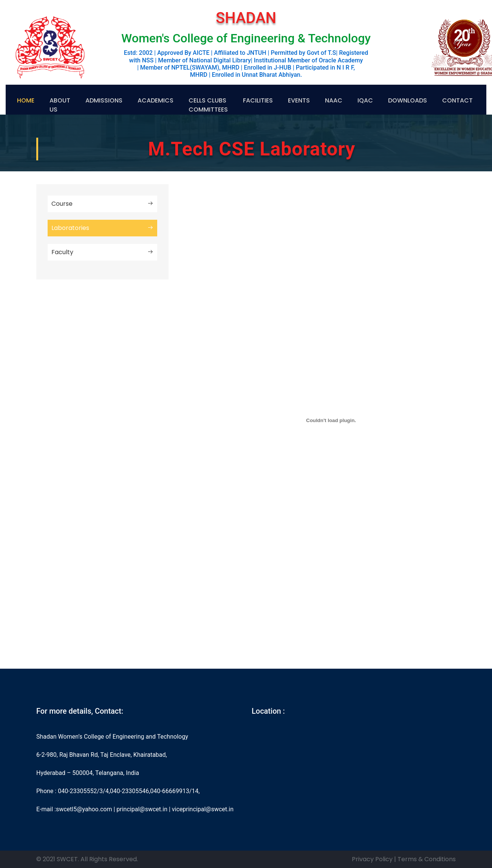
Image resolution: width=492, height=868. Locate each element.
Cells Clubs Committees (208, 105)
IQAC (365, 100)
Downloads (408, 100)
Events (299, 100)
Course (102, 204)
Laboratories (102, 228)
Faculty (102, 252)
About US (60, 105)
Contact (457, 100)
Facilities (258, 100)
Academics (155, 100)
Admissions (104, 100)
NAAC (334, 100)
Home (26, 100)
